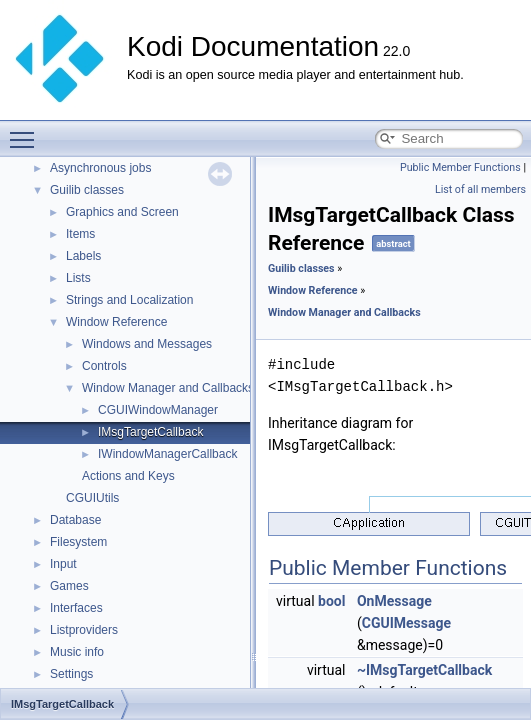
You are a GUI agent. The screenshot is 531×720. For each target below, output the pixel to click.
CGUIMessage (406, 623)
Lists (78, 278)
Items (80, 234)
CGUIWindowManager (158, 410)
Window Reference (116, 322)
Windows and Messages (147, 344)
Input (63, 564)
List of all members (480, 189)
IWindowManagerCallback (167, 454)
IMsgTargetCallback (150, 432)
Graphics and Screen (122, 212)
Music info (77, 652)
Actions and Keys (128, 476)
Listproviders (84, 630)
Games (69, 586)
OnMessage (394, 601)
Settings (71, 674)
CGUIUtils (92, 498)
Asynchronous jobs (100, 168)
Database (75, 520)
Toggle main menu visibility (27, 131)
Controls (104, 366)
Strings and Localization (129, 300)
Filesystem (78, 542)
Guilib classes (87, 190)
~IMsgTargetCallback (424, 670)
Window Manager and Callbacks (168, 388)
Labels (83, 256)
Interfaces (76, 608)
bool (331, 601)
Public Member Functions (460, 167)
